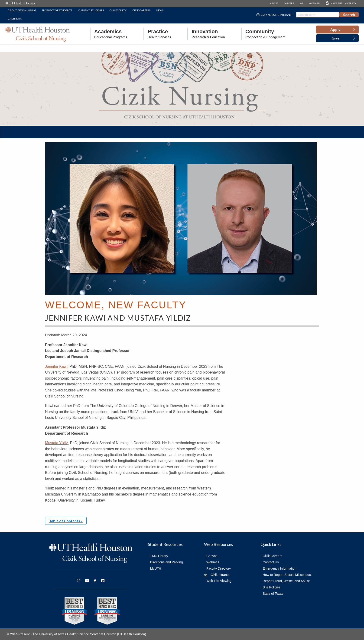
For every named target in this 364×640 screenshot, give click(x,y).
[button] (337, 30)
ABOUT (274, 3)
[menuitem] (109, 34)
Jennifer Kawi (56, 366)
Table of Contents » (66, 521)
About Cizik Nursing (22, 10)
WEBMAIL (315, 3)
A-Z (301, 3)
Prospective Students (57, 10)
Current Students (91, 10)
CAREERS (289, 3)
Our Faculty (118, 10)
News (160, 10)
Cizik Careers (141, 10)
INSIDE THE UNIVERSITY (343, 3)
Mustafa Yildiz (57, 443)
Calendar (15, 18)
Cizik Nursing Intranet (277, 15)
